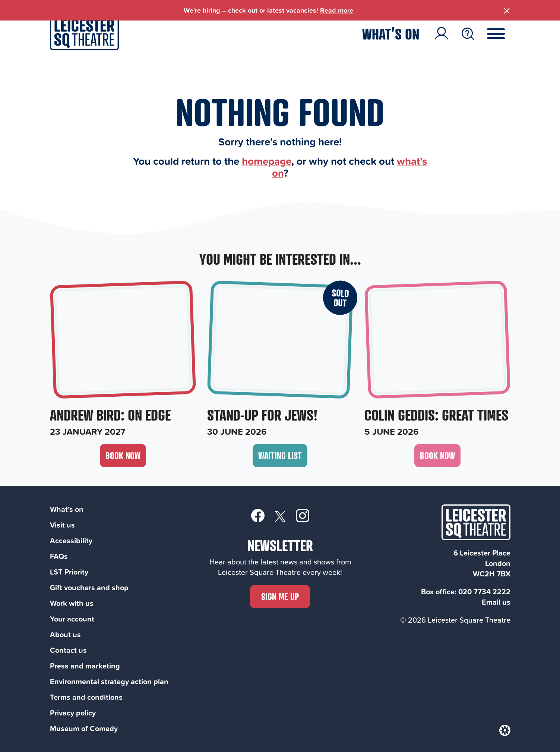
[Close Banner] (507, 9)
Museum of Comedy (84, 728)
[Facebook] (258, 515)
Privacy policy (73, 713)
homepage (267, 161)
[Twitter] (280, 516)
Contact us (68, 650)
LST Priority (69, 572)
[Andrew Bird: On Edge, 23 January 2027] (123, 360)
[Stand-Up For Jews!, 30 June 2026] (280, 360)
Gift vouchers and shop (89, 587)
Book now (123, 455)
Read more (337, 10)
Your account (72, 619)
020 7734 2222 (484, 591)
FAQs (59, 556)
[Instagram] (303, 515)
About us (65, 634)
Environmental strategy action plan (109, 681)
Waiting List (280, 455)
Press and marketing (85, 666)
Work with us (72, 603)
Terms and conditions (86, 697)
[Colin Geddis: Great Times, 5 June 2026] (437, 360)
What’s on (391, 34)
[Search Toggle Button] (468, 34)
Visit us (62, 525)
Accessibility (71, 540)
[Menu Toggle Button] (502, 34)
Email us (496, 602)
